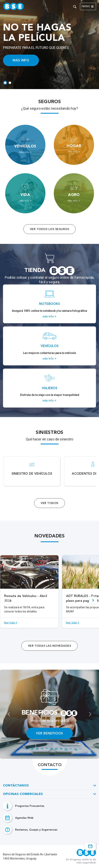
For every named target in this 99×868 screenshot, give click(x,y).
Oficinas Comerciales (23, 794)
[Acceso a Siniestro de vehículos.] (32, 471)
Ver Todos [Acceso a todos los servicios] (49, 503)
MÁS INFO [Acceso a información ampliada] (21, 60)
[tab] (5, 83)
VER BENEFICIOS (49, 733)
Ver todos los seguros (49, 229)
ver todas (49, 646)
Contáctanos (16, 786)
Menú (88, 7)
